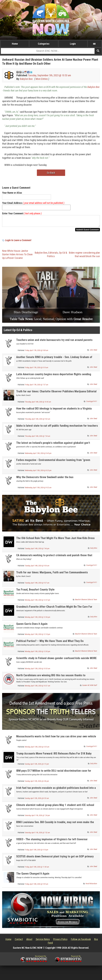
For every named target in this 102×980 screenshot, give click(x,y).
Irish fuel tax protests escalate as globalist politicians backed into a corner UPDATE (56, 791)
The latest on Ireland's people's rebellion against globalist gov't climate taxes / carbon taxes (53, 446)
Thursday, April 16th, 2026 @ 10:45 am (38, 404)
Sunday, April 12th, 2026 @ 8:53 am (37, 800)
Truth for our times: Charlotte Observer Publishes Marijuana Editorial (56, 393)
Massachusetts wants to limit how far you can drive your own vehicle (56, 738)
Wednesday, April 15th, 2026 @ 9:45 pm (38, 455)
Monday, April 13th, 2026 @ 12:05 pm (38, 653)
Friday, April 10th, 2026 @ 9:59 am (37, 886)
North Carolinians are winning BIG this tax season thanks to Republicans (51, 679)
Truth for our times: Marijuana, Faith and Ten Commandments (52, 574)
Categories (44, 44)
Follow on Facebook (81, 941)
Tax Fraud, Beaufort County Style (35, 591)
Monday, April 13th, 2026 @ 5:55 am (37, 749)
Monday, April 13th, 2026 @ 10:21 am (38, 687)
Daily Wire (94, 550)
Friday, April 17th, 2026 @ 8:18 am (37, 369)
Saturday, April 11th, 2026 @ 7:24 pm (37, 817)
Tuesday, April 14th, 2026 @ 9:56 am (37, 567)
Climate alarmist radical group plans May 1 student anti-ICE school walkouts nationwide (55, 808)
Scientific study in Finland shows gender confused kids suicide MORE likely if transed (56, 661)
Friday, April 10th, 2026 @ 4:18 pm (37, 851)
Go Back (51, 173)
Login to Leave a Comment (18, 242)
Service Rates (43, 941)
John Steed (93, 352)
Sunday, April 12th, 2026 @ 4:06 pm (37, 783)
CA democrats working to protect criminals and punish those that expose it (54, 559)
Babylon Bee (26, 79)
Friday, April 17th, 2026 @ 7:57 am (37, 386)
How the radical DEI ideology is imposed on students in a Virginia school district (54, 412)
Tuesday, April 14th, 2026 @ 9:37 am (37, 585)
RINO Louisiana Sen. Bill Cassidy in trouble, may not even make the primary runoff (55, 825)
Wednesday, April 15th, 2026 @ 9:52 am (38, 489)
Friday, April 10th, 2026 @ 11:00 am (37, 869)
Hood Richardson (91, 885)
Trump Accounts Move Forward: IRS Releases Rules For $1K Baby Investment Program (54, 757)
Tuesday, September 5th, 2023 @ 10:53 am (49, 75)
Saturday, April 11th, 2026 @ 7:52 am (37, 834)
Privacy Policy (60, 941)
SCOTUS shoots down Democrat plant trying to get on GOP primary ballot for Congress (55, 860)
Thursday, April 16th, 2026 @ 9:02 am (38, 421)
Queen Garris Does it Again (32, 626)
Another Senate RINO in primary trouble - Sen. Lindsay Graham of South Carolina (54, 360)
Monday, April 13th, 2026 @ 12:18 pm (38, 636)
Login (73, 44)
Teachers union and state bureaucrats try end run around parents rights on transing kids (54, 343)
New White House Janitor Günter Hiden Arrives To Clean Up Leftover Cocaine (17, 256)
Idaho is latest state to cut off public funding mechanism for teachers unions (57, 429)
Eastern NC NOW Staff (90, 687)
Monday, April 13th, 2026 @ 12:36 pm (38, 619)
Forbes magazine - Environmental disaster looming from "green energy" (53, 463)
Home (15, 44)
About (29, 941)
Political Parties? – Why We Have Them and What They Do (50, 643)
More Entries (42, 79)
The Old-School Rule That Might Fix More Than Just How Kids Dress (55, 540)
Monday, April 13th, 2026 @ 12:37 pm (38, 602)
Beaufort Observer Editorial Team (86, 601)
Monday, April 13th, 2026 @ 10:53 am (38, 670)
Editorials (53, 254)
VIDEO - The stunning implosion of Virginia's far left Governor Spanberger (52, 843)
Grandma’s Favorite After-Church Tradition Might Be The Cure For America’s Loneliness (54, 610)
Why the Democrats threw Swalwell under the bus (45, 479)
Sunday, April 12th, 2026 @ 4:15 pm (37, 766)
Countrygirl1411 (92, 403)
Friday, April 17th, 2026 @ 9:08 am (37, 352)
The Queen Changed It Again (33, 875)
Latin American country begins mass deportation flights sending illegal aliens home (54, 378)
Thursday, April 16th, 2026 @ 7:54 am (38, 438)
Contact (19, 941)
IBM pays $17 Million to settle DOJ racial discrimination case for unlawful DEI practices (54, 774)
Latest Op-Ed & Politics (18, 332)
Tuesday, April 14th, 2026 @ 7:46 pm (37, 550)
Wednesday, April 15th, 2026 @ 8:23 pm (38, 472)
